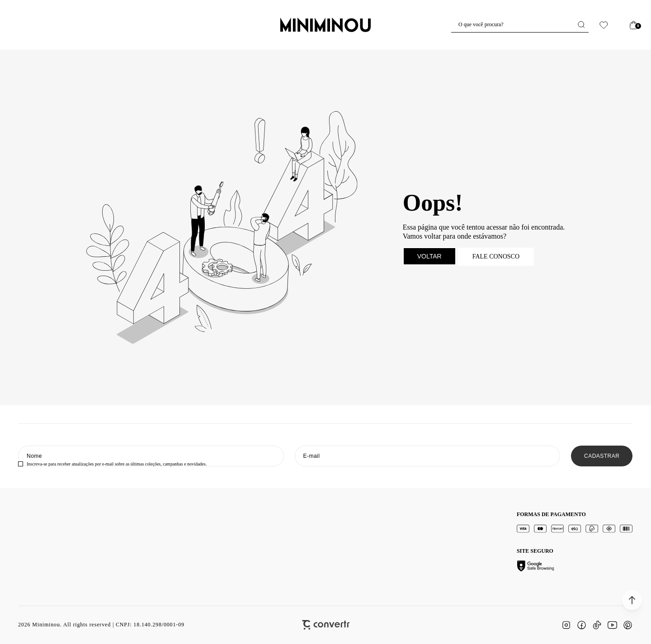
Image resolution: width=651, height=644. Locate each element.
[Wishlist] (604, 25)
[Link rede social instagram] (566, 625)
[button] (632, 600)
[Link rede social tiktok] (597, 625)
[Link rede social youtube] (612, 625)
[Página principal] (325, 25)
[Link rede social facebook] (581, 625)
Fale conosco (496, 256)
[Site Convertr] (326, 625)
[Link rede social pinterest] (627, 625)
